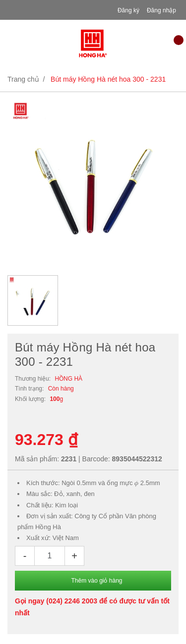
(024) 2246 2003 (72, 601)
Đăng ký (128, 10)
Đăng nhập (161, 10)
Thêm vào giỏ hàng (96, 581)
